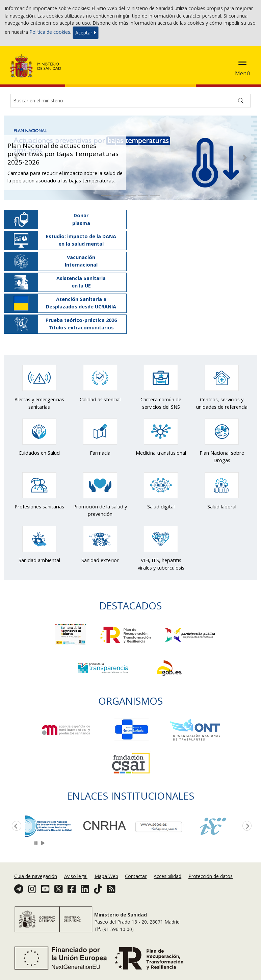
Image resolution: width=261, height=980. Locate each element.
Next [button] (246, 826)
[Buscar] (241, 101)
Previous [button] (15, 826)
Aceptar (86, 33)
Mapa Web (106, 876)
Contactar (136, 876)
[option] (52, 826)
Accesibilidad (167, 876)
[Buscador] (130, 101)
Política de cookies (50, 32)
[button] (16, 158)
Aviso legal (76, 876)
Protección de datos (211, 876)
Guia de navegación (36, 876)
